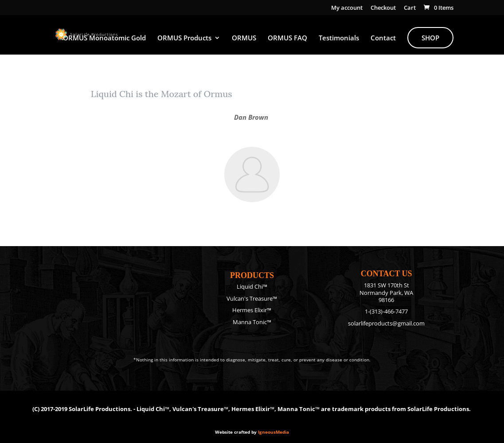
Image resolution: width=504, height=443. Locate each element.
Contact (383, 38)
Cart (410, 8)
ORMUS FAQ (287, 38)
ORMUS (244, 38)
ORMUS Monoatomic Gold (104, 38)
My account (347, 8)
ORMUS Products (184, 38)
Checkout (383, 8)
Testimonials (339, 38)
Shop (430, 38)
